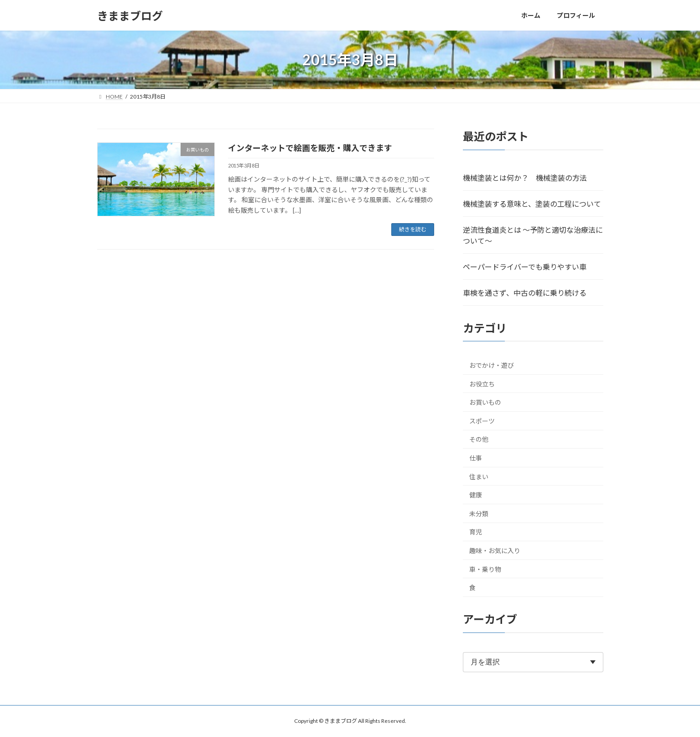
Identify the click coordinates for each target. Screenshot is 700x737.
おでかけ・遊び (492, 365)
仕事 (476, 458)
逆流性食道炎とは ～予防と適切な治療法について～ (533, 235)
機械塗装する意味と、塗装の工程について (532, 204)
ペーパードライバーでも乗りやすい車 (525, 267)
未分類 (479, 514)
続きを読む (413, 229)
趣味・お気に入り (495, 551)
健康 (476, 495)
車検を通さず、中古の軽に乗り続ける (525, 293)
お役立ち (482, 384)
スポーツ (482, 421)
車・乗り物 (485, 569)
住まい (479, 477)
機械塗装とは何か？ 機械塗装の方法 (525, 178)
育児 (476, 532)
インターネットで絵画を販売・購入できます (310, 148)
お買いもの (485, 402)
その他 (479, 440)
